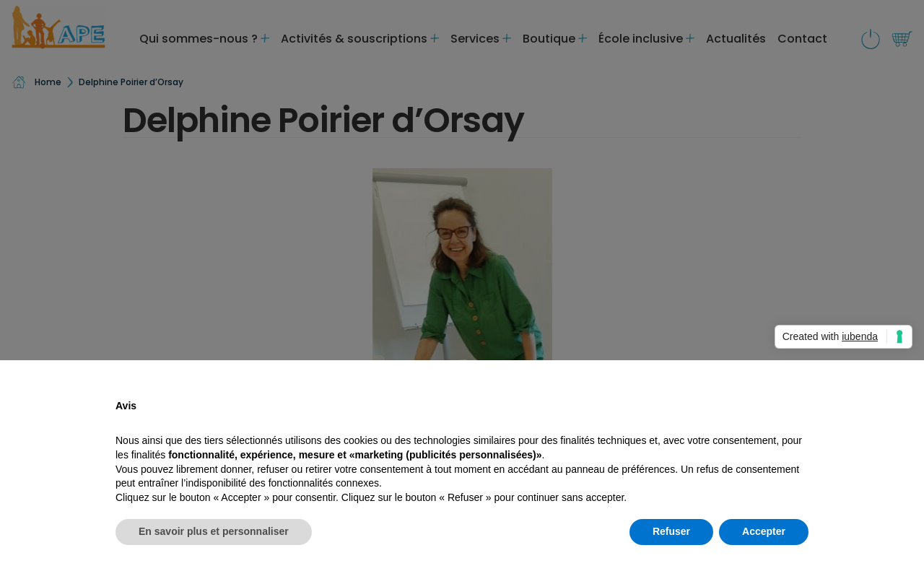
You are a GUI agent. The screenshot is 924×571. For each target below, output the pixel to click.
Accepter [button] (764, 531)
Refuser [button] (671, 531)
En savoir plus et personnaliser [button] (214, 531)
